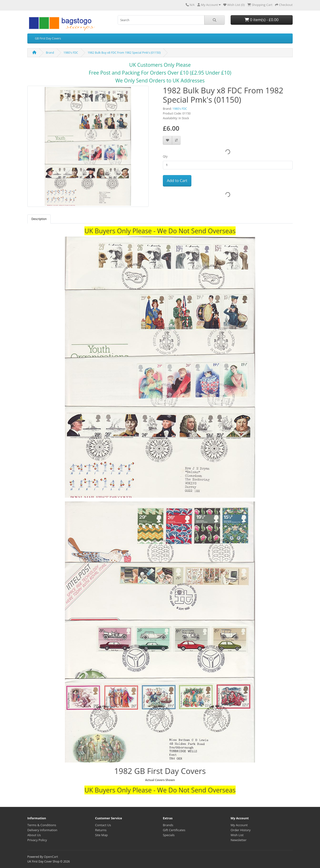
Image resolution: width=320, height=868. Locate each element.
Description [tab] (39, 219)
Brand (50, 53)
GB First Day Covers (48, 38)
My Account (239, 825)
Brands (168, 825)
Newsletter (239, 840)
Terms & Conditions (42, 825)
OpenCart (51, 857)
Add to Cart (177, 181)
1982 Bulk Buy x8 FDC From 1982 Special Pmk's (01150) (124, 53)
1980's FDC (71, 53)
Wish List (237, 835)
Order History (241, 830)
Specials (169, 835)
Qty (165, 156)
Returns (101, 830)
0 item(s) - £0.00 (262, 20)
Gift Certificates (174, 830)
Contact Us (103, 825)
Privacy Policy (37, 840)
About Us (34, 835)
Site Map (101, 835)
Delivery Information (42, 830)
